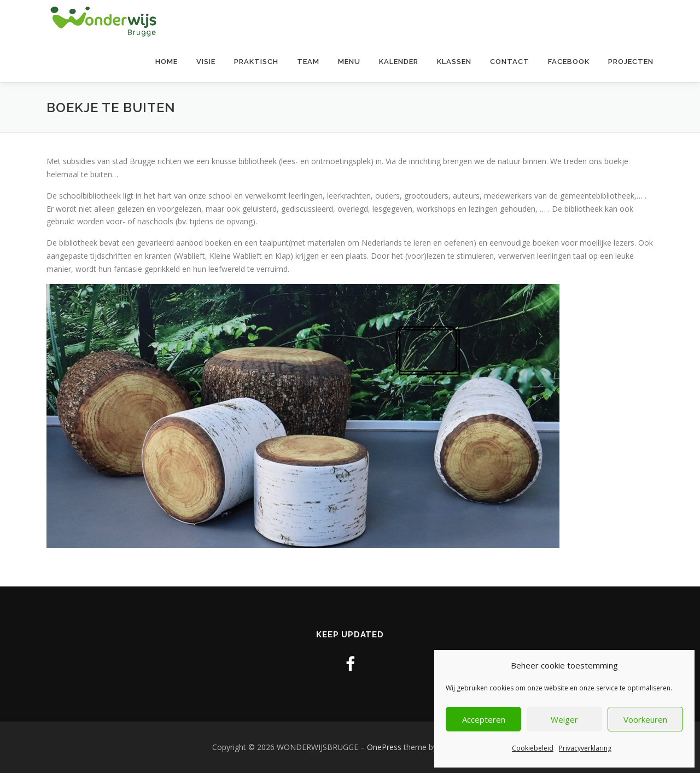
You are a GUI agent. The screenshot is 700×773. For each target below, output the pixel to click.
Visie (206, 62)
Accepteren (484, 719)
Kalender (399, 62)
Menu (349, 62)
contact (510, 62)
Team (308, 62)
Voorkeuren (645, 719)
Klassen (454, 62)
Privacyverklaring (585, 748)
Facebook (569, 62)
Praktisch (256, 62)
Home (167, 62)
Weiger (564, 719)
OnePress (384, 747)
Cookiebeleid (533, 748)
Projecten (631, 62)
